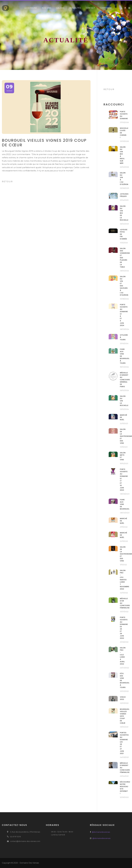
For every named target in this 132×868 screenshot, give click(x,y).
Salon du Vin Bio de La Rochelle (121, 213)
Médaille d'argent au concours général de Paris (121, 380)
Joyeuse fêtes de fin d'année (121, 234)
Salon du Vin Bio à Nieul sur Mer (121, 155)
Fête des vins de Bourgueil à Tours (121, 680)
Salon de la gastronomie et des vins (121, 436)
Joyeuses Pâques (121, 195)
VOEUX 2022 (121, 698)
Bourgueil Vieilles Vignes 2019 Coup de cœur (121, 716)
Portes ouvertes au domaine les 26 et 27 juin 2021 (121, 743)
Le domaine (31, 8)
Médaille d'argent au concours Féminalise (121, 768)
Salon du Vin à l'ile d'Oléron (121, 179)
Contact (90, 8)
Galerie (60, 8)
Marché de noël (121, 417)
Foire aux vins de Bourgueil (121, 504)
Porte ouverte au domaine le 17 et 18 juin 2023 (121, 480)
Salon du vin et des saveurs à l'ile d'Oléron (121, 286)
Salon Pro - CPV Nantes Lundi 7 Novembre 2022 (121, 580)
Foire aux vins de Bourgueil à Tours (121, 356)
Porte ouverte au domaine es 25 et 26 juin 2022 (121, 628)
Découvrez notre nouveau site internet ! (121, 788)
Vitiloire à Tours (121, 337)
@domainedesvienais (101, 832)
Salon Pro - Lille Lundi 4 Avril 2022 (121, 656)
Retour (7, 182)
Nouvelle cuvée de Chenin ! (121, 133)
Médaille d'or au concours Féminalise (121, 603)
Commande (106, 8)
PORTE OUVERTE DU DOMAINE (121, 115)
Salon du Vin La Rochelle (121, 401)
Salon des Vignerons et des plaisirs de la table (121, 258)
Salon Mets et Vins (121, 456)
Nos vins (47, 8)
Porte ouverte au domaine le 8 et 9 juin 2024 (121, 315)
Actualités (75, 8)
